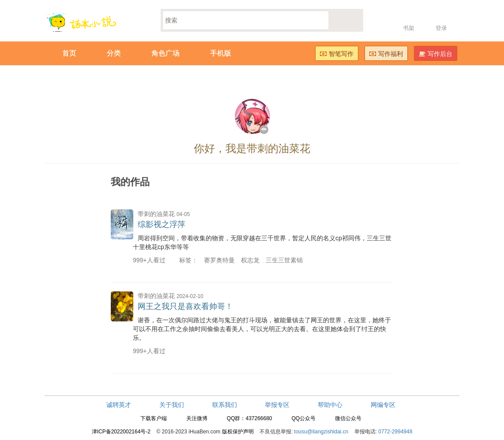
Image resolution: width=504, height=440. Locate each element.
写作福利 (386, 54)
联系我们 (225, 405)
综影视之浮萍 (162, 224)
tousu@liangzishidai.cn (321, 432)
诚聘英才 (119, 405)
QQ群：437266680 (250, 418)
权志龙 (250, 260)
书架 (409, 28)
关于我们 (172, 405)
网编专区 (383, 405)
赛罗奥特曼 (219, 260)
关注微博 (197, 418)
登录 (441, 28)
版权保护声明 (238, 432)
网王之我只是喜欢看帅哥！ (185, 306)
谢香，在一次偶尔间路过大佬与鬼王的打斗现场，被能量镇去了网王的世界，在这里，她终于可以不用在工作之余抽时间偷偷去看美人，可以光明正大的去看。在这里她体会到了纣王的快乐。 (262, 329)
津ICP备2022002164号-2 (121, 432)
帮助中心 (330, 405)
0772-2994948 (395, 432)
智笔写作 (337, 54)
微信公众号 (348, 418)
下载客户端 (154, 418)
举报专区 (277, 405)
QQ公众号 (303, 418)
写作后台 (436, 54)
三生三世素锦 (284, 260)
